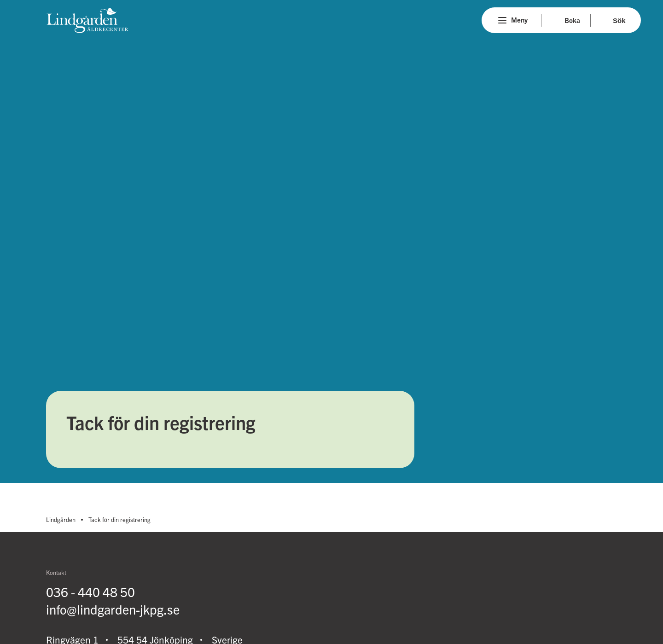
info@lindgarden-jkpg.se (113, 609)
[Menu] (502, 20)
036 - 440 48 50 (90, 592)
